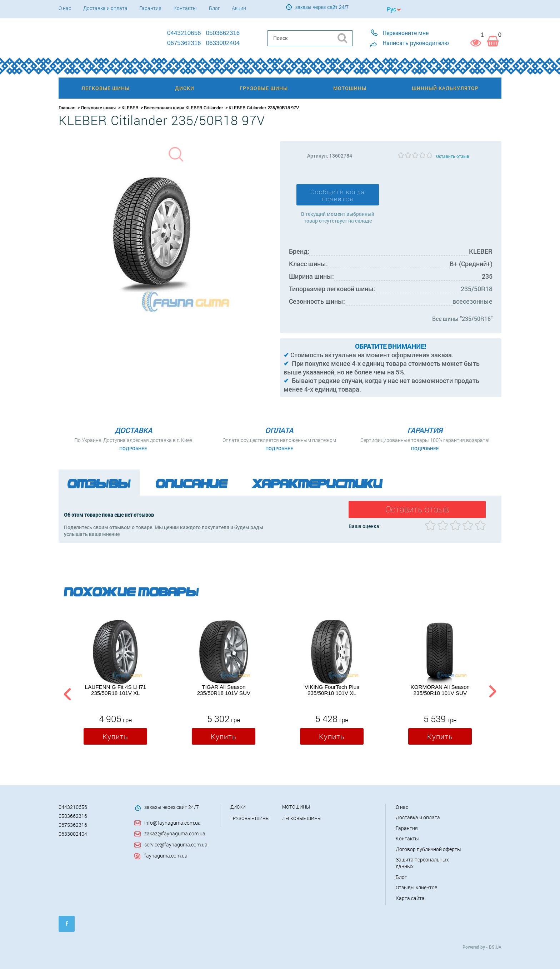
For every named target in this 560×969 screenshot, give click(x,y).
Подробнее (133, 448)
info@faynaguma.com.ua (172, 823)
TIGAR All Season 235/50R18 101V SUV (224, 690)
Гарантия (150, 8)
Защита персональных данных (422, 863)
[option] (115, 684)
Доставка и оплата (105, 8)
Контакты (185, 8)
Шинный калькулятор (445, 88)
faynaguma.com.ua (166, 856)
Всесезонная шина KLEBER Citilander (184, 108)
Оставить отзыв (453, 156)
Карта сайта (410, 898)
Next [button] (492, 693)
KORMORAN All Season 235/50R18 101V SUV (440, 690)
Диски (238, 807)
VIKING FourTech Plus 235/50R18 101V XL (332, 690)
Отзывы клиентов (417, 887)
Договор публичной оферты (428, 849)
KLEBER (130, 108)
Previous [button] (66, 693)
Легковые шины (98, 108)
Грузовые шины (250, 818)
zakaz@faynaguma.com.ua (175, 833)
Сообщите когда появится (338, 195)
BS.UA (495, 947)
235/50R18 (477, 289)
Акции (239, 8)
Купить (115, 736)
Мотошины (296, 807)
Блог (214, 8)
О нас (65, 8)
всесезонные (472, 301)
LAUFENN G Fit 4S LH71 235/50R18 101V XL (116, 690)
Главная (67, 108)
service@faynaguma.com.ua (176, 844)
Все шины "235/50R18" (462, 319)
